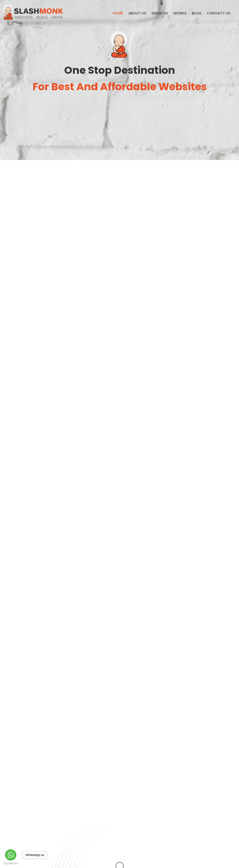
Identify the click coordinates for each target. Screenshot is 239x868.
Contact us (219, 13)
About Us (137, 13)
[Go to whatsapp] (11, 855)
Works (180, 13)
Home (118, 13)
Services (160, 13)
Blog (197, 13)
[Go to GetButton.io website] (11, 863)
